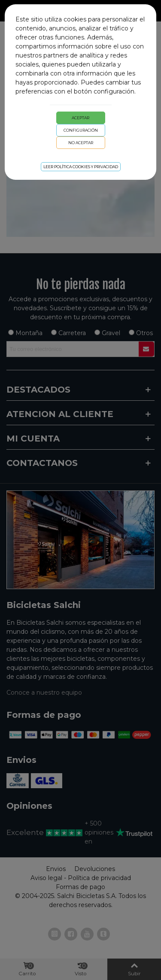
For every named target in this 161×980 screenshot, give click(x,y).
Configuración (81, 130)
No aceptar (81, 143)
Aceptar (80, 118)
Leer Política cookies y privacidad (81, 167)
